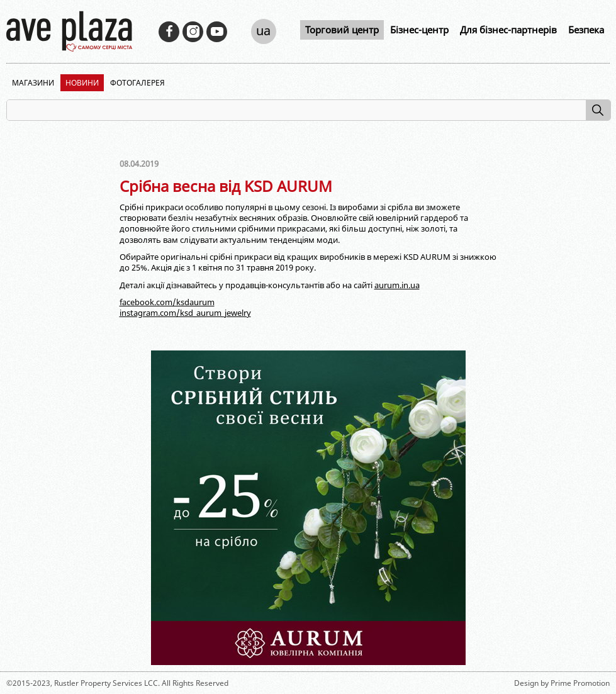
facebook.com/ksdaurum (167, 302)
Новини (82, 83)
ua (263, 31)
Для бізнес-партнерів (508, 30)
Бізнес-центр (419, 30)
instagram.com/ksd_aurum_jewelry (185, 313)
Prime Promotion (580, 683)
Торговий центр (342, 30)
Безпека (586, 30)
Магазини (33, 83)
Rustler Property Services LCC (106, 683)
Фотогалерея (137, 83)
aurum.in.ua (397, 285)
